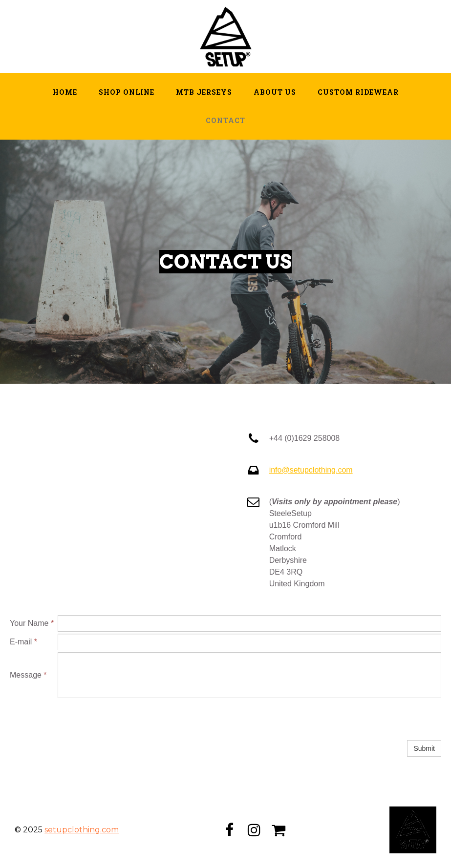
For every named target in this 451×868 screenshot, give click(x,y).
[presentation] (132, 719)
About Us (275, 92)
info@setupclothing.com (311, 470)
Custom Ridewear (358, 92)
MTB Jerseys (204, 92)
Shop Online (127, 92)
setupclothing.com (82, 830)
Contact (225, 120)
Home (65, 92)
